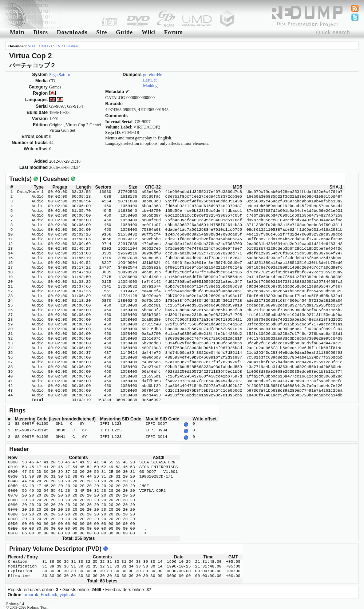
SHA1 (33, 46)
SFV (57, 46)
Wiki (149, 32)
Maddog (150, 86)
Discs (41, 32)
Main (17, 32)
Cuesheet (71, 46)
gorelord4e (153, 75)
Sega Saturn (60, 75)
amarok (31, 593)
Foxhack (49, 593)
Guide (124, 32)
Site (102, 32)
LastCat (150, 80)
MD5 (46, 46)
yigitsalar (68, 593)
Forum (174, 32)
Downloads (72, 32)
